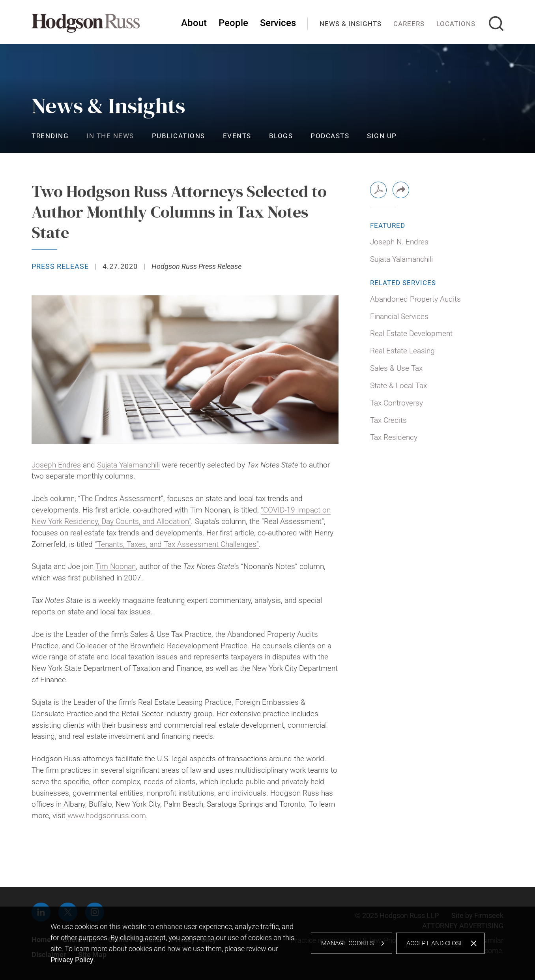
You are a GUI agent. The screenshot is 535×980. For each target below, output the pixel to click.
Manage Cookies (347, 943)
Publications (179, 136)
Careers (409, 24)
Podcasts (330, 136)
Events (237, 136)
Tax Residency (394, 437)
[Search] (496, 23)
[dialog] (267, 943)
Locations (456, 24)
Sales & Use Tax (396, 368)
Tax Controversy (397, 403)
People (233, 23)
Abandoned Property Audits (415, 299)
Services (278, 23)
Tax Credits (388, 420)
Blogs (281, 136)
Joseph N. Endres (399, 242)
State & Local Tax (398, 386)
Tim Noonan (116, 566)
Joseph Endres (56, 465)
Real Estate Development (411, 333)
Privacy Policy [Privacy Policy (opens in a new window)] (72, 960)
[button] (401, 190)
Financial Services (399, 316)
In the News (110, 136)
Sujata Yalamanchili (128, 465)
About (194, 23)
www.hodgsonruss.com (107, 816)
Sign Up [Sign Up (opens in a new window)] (382, 136)
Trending (50, 136)
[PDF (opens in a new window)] (378, 190)
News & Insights (351, 24)
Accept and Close (435, 943)
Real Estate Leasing (402, 351)
